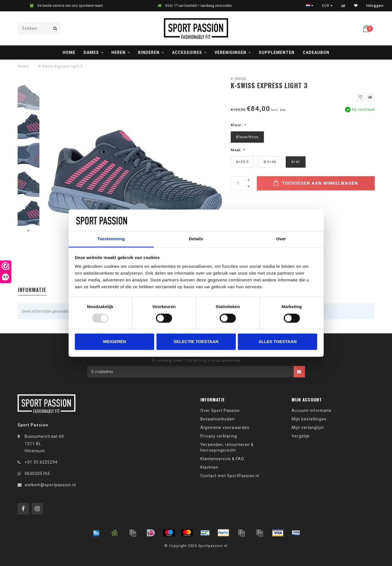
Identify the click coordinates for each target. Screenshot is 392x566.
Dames (91, 52)
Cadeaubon (316, 52)
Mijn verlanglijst (308, 428)
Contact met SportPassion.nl (230, 476)
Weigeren (115, 342)
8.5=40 (270, 162)
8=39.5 (242, 162)
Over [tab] (281, 239)
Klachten (209, 467)
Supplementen (277, 52)
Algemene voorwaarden (225, 428)
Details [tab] (196, 239)
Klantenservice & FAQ (222, 459)
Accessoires (187, 52)
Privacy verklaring (219, 436)
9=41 (296, 162)
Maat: (238, 150)
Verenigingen (230, 52)
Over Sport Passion (220, 411)
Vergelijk (301, 436)
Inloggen (375, 6)
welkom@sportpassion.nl (50, 485)
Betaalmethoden (218, 419)
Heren (118, 52)
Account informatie (312, 411)
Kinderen (149, 52)
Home (69, 52)
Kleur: (238, 125)
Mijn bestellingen (309, 419)
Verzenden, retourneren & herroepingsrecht (227, 447)
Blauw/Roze (247, 137)
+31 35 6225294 (41, 462)
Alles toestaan (277, 342)
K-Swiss (238, 79)
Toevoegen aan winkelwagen (316, 183)
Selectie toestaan (196, 342)
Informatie (32, 290)
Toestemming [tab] (111, 239)
